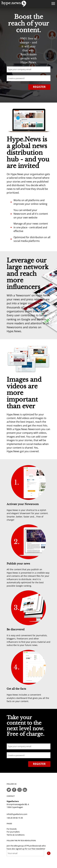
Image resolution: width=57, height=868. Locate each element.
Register (39, 87)
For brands (12, 829)
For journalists (13, 832)
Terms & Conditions (16, 835)
